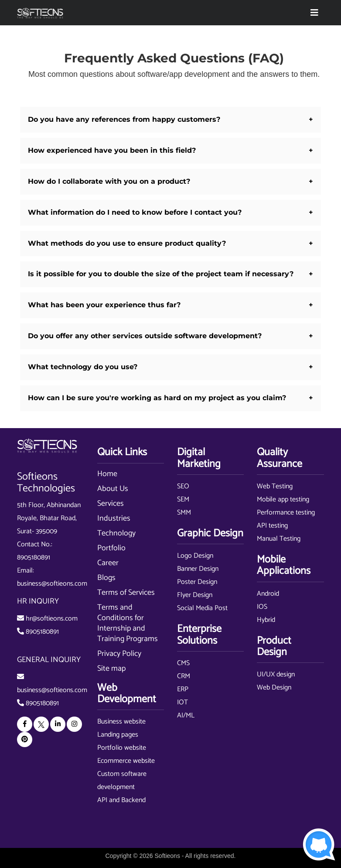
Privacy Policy (119, 654)
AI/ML (186, 715)
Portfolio (111, 548)
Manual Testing (279, 539)
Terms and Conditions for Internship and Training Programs (128, 623)
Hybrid (266, 620)
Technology (116, 533)
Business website (121, 722)
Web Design (274, 688)
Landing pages (118, 735)
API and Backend (121, 800)
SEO (183, 486)
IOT (182, 702)
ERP (183, 689)
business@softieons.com (52, 584)
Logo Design (195, 556)
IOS (262, 607)
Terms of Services (126, 593)
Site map (111, 669)
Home (107, 474)
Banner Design (198, 569)
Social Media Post (202, 608)
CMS (183, 663)
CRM (184, 676)
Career (108, 563)
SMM (184, 513)
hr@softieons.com (52, 619)
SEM (183, 499)
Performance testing (286, 513)
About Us (113, 489)
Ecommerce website (126, 761)
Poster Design (197, 582)
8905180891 (34, 558)
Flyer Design (195, 595)
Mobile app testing (283, 499)
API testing (272, 526)
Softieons (167, 856)
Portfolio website (122, 748)
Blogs (106, 578)
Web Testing (275, 486)
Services (111, 504)
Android (268, 594)
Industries (114, 518)
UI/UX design (276, 674)
